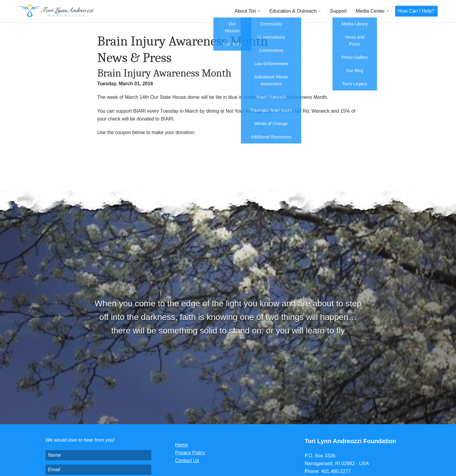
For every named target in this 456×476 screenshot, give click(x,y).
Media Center (370, 11)
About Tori (245, 11)
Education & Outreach (293, 11)
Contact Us (187, 460)
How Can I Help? (416, 11)
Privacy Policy (190, 453)
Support (338, 11)
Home (182, 445)
